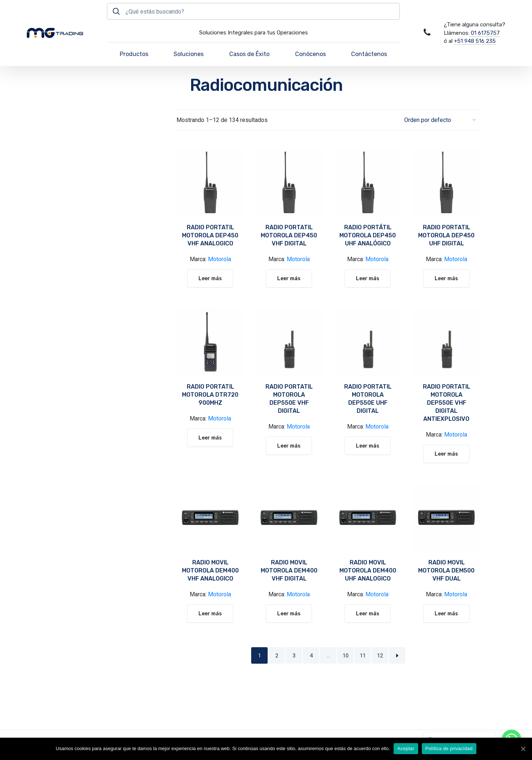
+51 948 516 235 (475, 41)
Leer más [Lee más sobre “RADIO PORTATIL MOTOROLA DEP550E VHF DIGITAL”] (289, 446)
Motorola (220, 259)
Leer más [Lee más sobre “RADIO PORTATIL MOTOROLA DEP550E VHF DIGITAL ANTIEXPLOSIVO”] (446, 454)
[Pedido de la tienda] (442, 120)
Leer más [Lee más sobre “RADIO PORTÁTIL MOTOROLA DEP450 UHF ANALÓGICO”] (368, 279)
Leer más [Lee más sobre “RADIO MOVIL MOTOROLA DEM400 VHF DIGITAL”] (289, 614)
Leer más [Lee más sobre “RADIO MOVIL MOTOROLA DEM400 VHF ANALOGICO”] (210, 614)
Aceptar (406, 748)
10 (346, 656)
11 (363, 656)
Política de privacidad (449, 748)
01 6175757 (485, 33)
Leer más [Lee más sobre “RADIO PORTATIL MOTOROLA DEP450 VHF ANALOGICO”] (210, 279)
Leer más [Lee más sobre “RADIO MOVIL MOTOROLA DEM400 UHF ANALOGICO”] (368, 614)
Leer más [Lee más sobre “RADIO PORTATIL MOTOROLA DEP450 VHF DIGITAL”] (289, 279)
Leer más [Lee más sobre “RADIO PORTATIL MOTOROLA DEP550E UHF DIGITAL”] (368, 446)
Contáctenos (369, 54)
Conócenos (310, 54)
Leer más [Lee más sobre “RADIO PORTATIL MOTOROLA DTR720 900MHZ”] (210, 438)
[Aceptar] (523, 749)
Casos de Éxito (249, 54)
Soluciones (189, 54)
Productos (134, 54)
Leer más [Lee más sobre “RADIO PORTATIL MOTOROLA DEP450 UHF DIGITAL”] (446, 279)
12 (380, 656)
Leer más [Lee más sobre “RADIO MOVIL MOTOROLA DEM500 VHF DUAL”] (446, 614)
